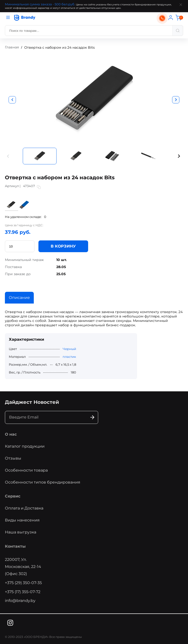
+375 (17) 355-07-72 (23, 592)
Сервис (13, 496)
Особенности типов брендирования (43, 482)
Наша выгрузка (21, 532)
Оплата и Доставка (24, 508)
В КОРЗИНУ (63, 246)
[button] (8, 156)
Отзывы (13, 458)
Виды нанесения (22, 520)
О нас (11, 434)
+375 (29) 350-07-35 (23, 583)
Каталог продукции (25, 446)
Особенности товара (26, 470)
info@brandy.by (20, 601)
